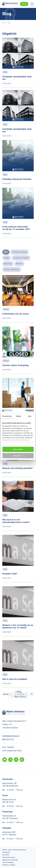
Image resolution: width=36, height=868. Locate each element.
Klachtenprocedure (9, 857)
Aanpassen (18, 456)
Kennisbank (6, 852)
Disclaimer (6, 855)
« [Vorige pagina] (10, 694)
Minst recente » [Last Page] (21, 697)
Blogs (7, 258)
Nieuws (19, 264)
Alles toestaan (18, 449)
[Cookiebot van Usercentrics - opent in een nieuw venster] (26, 411)
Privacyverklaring (8, 862)
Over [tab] (30, 416)
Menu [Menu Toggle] (32, 4)
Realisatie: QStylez (9, 865)
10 (32, 694)
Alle (6, 252)
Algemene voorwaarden (10, 860)
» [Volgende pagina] (13, 697)
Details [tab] (19, 416)
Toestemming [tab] (7, 416)
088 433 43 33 (8, 739)
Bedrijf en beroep (20, 252)
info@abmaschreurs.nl (11, 736)
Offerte (24, 4)
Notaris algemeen (12, 270)
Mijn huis (8, 264)
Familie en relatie (21, 258)
